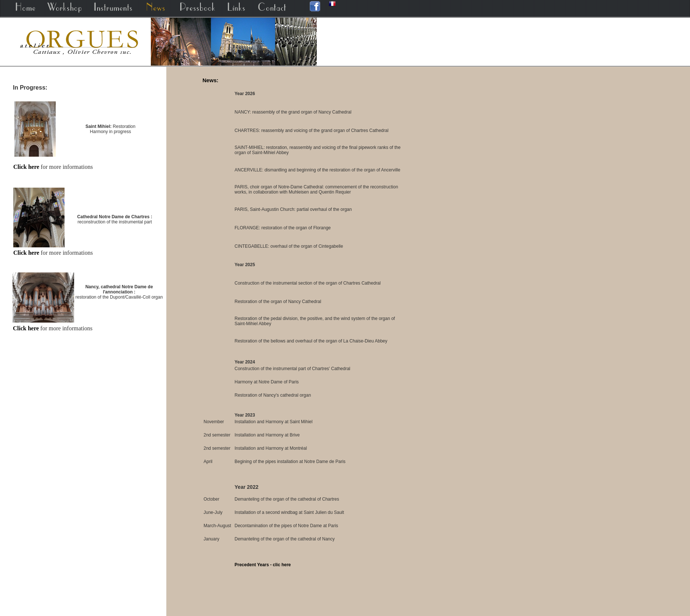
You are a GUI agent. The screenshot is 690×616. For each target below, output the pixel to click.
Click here (26, 167)
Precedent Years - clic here (263, 565)
